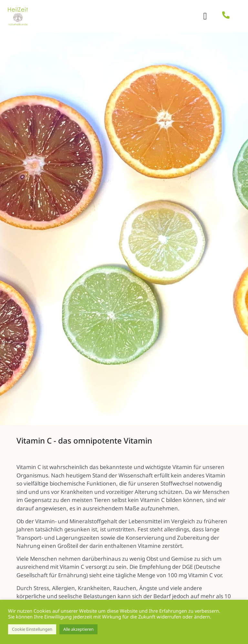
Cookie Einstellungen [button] (32, 629)
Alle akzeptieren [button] (78, 629)
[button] (205, 16)
